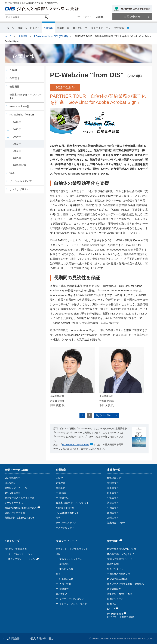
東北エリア (113, 483)
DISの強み (10, 483)
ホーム (10, 28)
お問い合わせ (136, 17)
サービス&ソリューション (21, 554)
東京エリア (113, 493)
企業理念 (14, 78)
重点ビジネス (66, 569)
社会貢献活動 (66, 579)
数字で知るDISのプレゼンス (122, 549)
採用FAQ (112, 604)
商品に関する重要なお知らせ (19, 518)
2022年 (17, 151)
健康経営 (64, 589)
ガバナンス (62, 594)
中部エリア (113, 498)
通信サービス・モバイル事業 (19, 498)
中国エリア (113, 508)
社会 (58, 574)
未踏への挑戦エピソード (120, 559)
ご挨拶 (13, 70)
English (100, 17)
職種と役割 (113, 564)
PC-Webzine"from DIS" (68, 513)
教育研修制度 (114, 589)
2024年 (17, 137)
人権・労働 (65, 584)
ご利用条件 (13, 638)
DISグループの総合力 (16, 549)
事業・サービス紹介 (29, 28)
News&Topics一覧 (19, 106)
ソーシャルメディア (21, 181)
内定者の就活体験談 (117, 579)
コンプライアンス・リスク (73, 604)
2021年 (17, 158)
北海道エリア (114, 478)
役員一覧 (64, 498)
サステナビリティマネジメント (72, 549)
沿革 (12, 173)
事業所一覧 (63, 28)
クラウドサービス (14, 503)
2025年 (17, 129)
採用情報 (122, 28)
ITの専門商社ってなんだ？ (121, 554)
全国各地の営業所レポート (121, 574)
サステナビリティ (101, 28)
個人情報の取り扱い (42, 638)
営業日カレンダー (116, 523)
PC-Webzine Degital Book (76, 445)
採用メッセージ (115, 599)
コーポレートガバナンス (72, 599)
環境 (58, 554)
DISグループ (80, 28)
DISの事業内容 (12, 478)
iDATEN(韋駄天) (13, 493)
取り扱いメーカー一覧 (16, 488)
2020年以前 (19, 165)
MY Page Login (117, 614)
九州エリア (113, 518)
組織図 (63, 493)
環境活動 (64, 564)
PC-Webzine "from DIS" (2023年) (51, 36)
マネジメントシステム (71, 559)
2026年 (17, 122)
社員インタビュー (116, 569)
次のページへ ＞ (107, 415)
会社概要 (14, 87)
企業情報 (48, 28)
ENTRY (113, 609)
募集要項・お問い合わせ (120, 594)
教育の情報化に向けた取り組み (22, 508)
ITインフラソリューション (24, 559)
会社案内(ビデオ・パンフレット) (26, 96)
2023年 (17, 144)
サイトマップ (84, 17)
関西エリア (113, 503)
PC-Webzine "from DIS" (22, 115)
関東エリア (113, 488)
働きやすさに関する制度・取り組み (125, 584)
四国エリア (113, 513)
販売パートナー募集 (15, 513)
